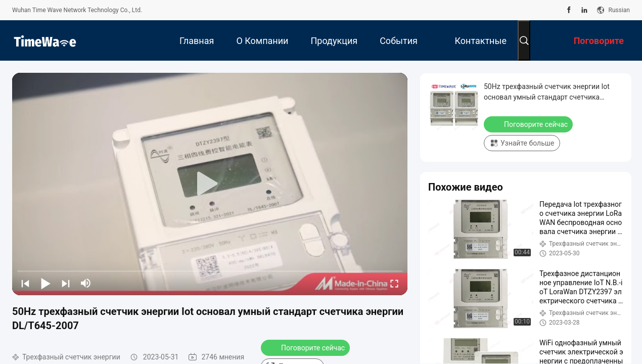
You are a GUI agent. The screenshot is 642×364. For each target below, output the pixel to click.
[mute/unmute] (86, 283)
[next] (66, 283)
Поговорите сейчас (306, 347)
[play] (210, 184)
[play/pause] (45, 283)
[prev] (25, 283)
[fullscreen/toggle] (394, 283)
